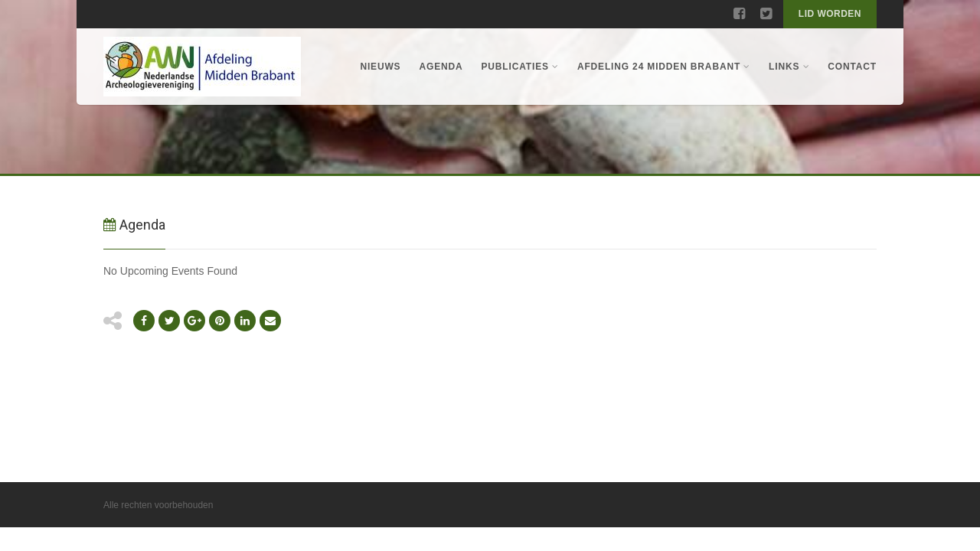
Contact (852, 67)
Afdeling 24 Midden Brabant (664, 67)
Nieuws (380, 67)
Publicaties (520, 67)
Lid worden (830, 14)
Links (789, 67)
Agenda (441, 67)
